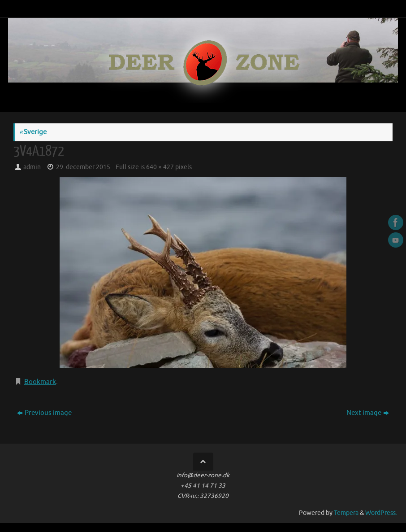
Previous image (44, 413)
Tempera (346, 513)
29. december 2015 (83, 167)
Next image (368, 413)
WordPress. (381, 513)
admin (32, 167)
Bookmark (40, 382)
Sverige (33, 132)
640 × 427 (160, 167)
